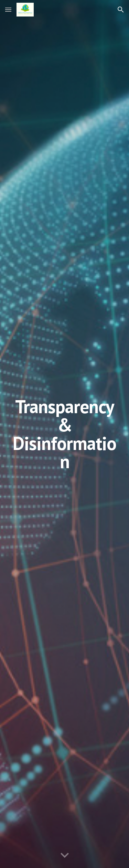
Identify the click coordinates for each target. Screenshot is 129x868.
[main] (65, 434)
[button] (8, 9)
